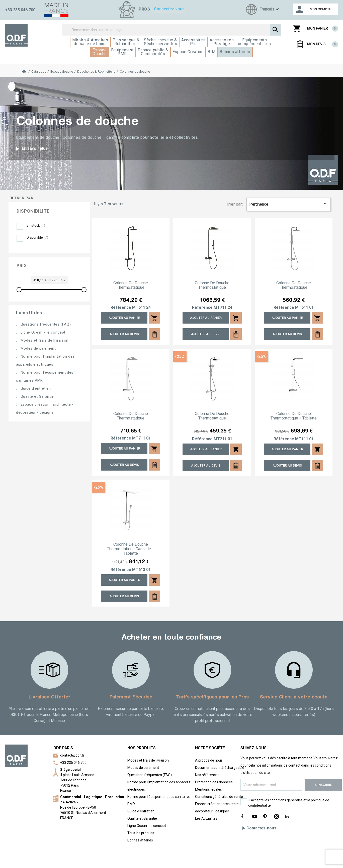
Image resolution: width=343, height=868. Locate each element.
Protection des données (214, 782)
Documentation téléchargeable (220, 768)
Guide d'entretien (35, 388)
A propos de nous (209, 760)
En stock (36, 225)
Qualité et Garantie (37, 396)
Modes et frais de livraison (44, 340)
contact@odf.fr (72, 755)
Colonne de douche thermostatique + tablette (294, 416)
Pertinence (289, 203)
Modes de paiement (38, 348)
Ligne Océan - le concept (42, 332)
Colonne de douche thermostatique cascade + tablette (131, 549)
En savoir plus (31, 149)
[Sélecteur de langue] (262, 9)
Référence (121, 308)
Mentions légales (208, 789)
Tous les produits (141, 833)
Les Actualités (206, 818)
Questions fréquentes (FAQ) (45, 324)
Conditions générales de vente (219, 797)
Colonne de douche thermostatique (131, 285)
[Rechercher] (171, 30)
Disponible (37, 237)
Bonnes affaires (140, 840)
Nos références (207, 775)
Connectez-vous (169, 9)
